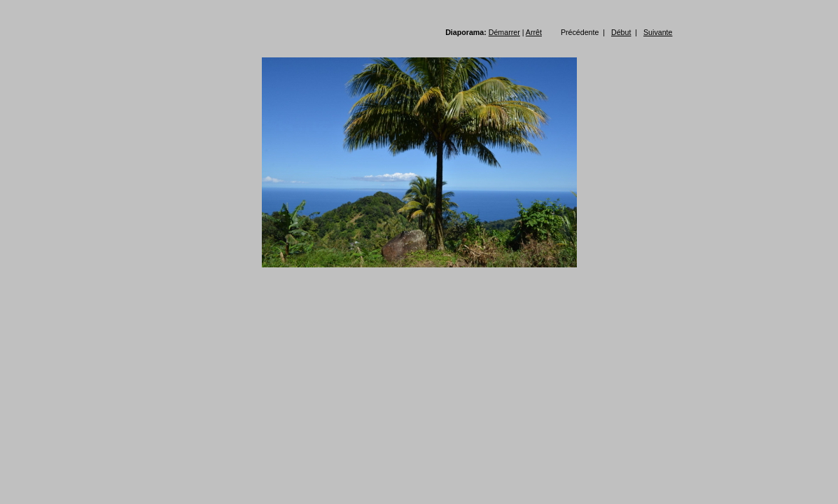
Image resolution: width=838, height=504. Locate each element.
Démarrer (504, 32)
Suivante (658, 32)
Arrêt (534, 32)
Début (621, 32)
